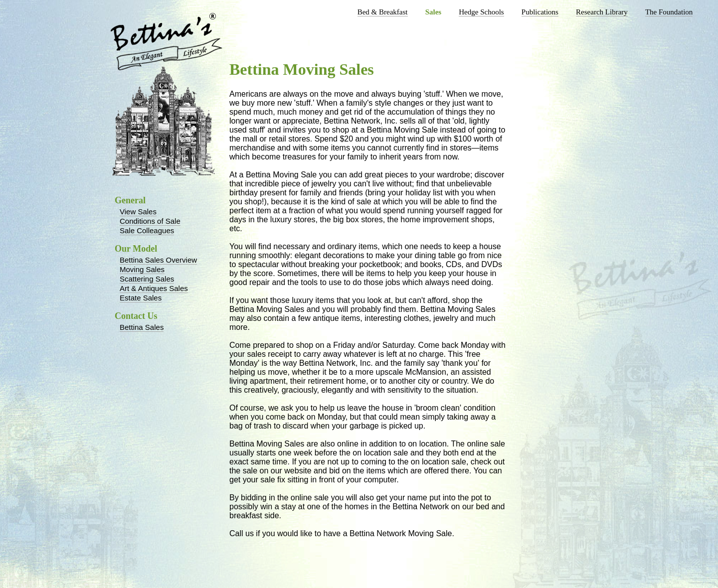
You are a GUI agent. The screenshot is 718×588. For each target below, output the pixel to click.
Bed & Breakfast (383, 12)
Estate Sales (141, 298)
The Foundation (669, 12)
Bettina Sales (142, 327)
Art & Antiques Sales (154, 288)
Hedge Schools (481, 12)
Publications (540, 12)
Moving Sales (142, 269)
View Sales (138, 212)
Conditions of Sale (150, 221)
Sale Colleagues (147, 230)
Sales (434, 12)
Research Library (602, 12)
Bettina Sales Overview (158, 260)
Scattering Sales (147, 279)
